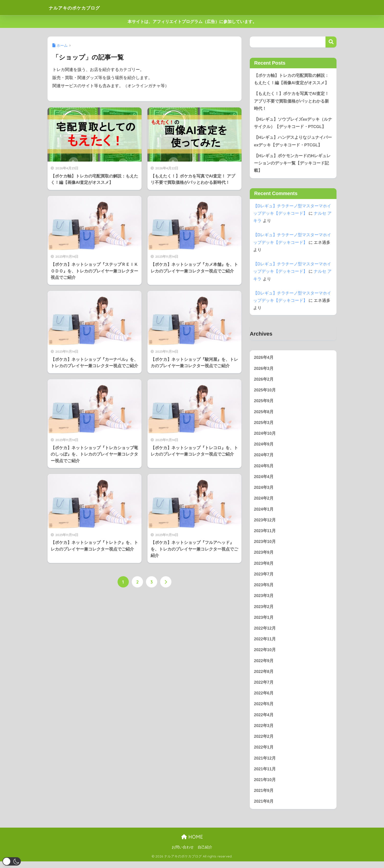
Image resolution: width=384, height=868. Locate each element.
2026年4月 (264, 359)
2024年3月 (264, 490)
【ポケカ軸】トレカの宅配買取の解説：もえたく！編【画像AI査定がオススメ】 (291, 79)
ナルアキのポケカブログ (82, 7)
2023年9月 (264, 556)
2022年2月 (264, 742)
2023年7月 (264, 578)
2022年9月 (264, 665)
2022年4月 (264, 720)
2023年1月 (264, 622)
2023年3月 (264, 600)
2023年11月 (265, 534)
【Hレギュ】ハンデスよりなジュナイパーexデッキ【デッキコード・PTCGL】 (293, 142)
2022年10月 (265, 654)
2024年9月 (264, 447)
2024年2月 (264, 501)
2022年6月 (264, 698)
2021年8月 (264, 808)
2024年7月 (264, 458)
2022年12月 (265, 633)
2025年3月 (264, 425)
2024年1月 (264, 512)
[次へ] (166, 582)
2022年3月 (264, 731)
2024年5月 (264, 468)
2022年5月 (264, 709)
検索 (331, 42)
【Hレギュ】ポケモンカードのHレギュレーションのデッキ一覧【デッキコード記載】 (292, 164)
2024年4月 (264, 479)
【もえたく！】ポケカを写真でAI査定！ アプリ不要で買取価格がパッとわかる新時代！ (291, 101)
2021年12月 (265, 764)
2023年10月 (265, 545)
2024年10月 (265, 436)
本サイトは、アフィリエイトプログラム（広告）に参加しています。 (192, 22)
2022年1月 (264, 753)
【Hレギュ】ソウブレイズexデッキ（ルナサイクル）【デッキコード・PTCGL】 (293, 124)
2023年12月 (265, 523)
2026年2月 (264, 381)
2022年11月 (265, 644)
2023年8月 (264, 567)
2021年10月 (265, 786)
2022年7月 (264, 687)
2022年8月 (264, 676)
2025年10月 (265, 392)
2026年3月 (264, 370)
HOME (192, 843)
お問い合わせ (183, 854)
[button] (12, 861)
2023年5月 (264, 589)
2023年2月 (264, 611)
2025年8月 (264, 414)
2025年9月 (264, 403)
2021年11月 (265, 775)
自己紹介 (205, 854)
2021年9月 (264, 797)
